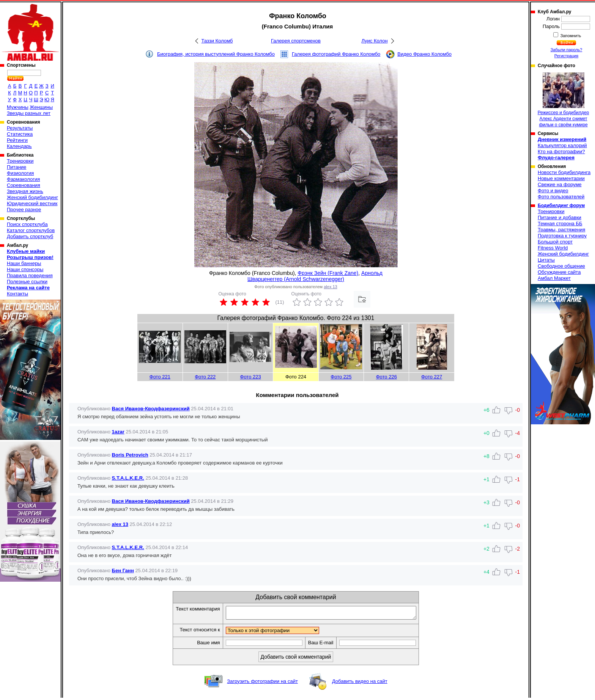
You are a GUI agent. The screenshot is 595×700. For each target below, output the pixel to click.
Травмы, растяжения (561, 230)
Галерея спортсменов (296, 41)
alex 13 (330, 287)
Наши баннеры (24, 263)
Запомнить (570, 36)
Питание (17, 167)
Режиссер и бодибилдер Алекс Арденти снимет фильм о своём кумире (563, 100)
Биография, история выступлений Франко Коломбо (216, 54)
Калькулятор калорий (562, 145)
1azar (118, 432)
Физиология (20, 173)
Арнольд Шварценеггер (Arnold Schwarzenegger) (315, 276)
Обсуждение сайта (559, 272)
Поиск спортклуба (27, 224)
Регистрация (566, 56)
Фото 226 (386, 377)
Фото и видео (553, 191)
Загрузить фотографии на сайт (262, 684)
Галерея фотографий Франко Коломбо (336, 54)
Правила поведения (30, 275)
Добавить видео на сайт (360, 684)
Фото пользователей (561, 197)
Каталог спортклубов (31, 230)
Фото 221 (160, 377)
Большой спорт (555, 242)
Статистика (20, 134)
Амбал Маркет (554, 278)
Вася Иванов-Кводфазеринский (151, 409)
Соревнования (24, 185)
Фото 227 (432, 377)
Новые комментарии (561, 178)
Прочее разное (24, 210)
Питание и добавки (560, 217)
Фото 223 (251, 377)
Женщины (41, 107)
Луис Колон (374, 41)
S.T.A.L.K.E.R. (128, 478)
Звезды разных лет (29, 113)
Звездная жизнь (25, 191)
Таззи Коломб (217, 41)
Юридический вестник (32, 203)
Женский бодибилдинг (32, 197)
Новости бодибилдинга (564, 172)
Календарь (19, 146)
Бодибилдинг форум (561, 206)
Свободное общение (561, 266)
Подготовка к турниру (562, 236)
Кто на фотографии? (561, 151)
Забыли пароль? (567, 50)
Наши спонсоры (25, 269)
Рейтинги (17, 140)
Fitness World (553, 248)
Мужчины (18, 107)
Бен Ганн (123, 571)
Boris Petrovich (130, 455)
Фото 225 (341, 377)
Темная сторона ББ (560, 224)
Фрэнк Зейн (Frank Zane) (328, 273)
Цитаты (546, 260)
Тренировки (20, 161)
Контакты (17, 294)
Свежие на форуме (560, 184)
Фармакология (23, 179)
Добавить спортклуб (30, 236)
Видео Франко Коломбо (424, 54)
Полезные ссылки (27, 282)
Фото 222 (205, 377)
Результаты (20, 128)
